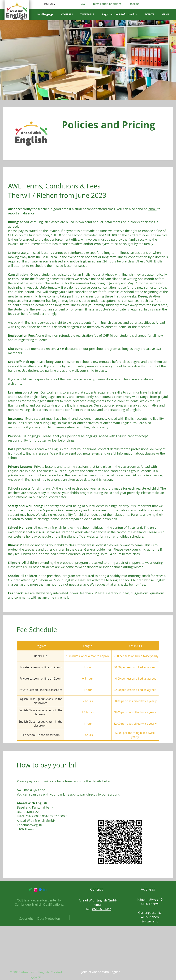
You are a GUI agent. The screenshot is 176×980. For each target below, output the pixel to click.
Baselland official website (80, 536)
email (153, 209)
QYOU (38, 977)
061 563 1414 (102, 909)
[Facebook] (40, 890)
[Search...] (53, 4)
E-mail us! (134, 4)
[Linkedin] (45, 890)
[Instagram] (36, 890)
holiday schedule (39, 536)
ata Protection (50, 918)
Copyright (26, 918)
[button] (87, 14)
